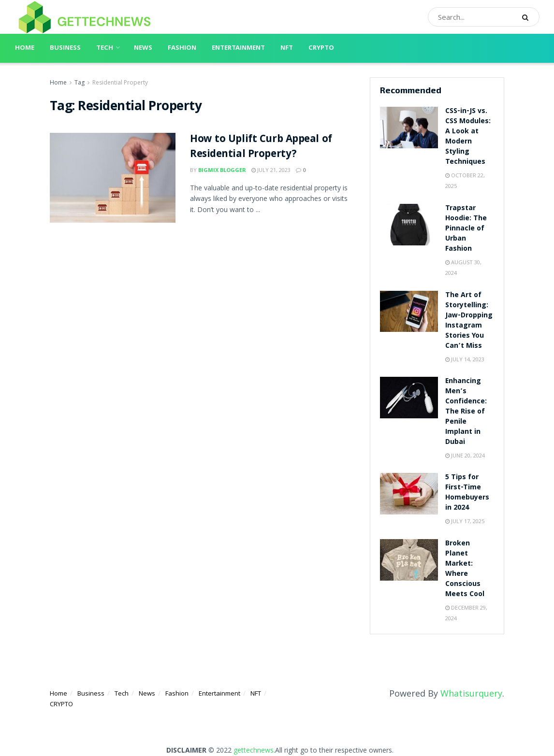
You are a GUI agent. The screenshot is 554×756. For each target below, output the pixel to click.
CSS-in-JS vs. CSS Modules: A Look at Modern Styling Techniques (468, 137)
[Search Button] (528, 17)
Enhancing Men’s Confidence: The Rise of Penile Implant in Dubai (466, 412)
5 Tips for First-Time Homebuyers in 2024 (467, 493)
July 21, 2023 (271, 170)
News (143, 48)
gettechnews (254, 750)
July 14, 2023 (465, 359)
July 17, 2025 (465, 521)
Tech (105, 48)
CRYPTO (321, 48)
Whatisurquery (471, 693)
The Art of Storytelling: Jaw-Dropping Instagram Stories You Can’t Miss (469, 321)
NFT (287, 48)
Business (65, 48)
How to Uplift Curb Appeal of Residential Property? (261, 147)
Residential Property (120, 82)
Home (25, 48)
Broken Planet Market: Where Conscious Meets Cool (465, 569)
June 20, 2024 (465, 455)
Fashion (182, 48)
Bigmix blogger (222, 170)
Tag (80, 82)
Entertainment (238, 48)
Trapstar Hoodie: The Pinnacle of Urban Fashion (466, 229)
